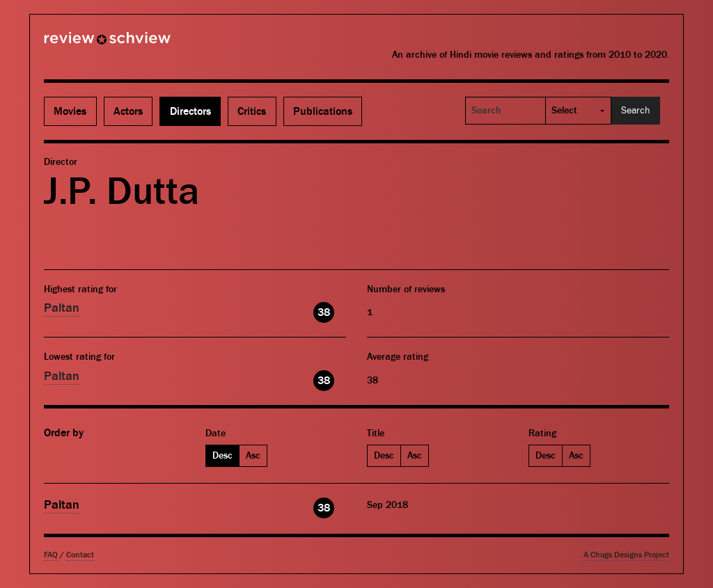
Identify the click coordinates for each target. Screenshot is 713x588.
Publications (323, 111)
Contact (80, 555)
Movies (70, 111)
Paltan (62, 308)
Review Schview (84, 44)
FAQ (51, 555)
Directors (190, 111)
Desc (222, 456)
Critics (252, 111)
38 (324, 312)
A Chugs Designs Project (626, 555)
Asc (253, 456)
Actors (128, 111)
